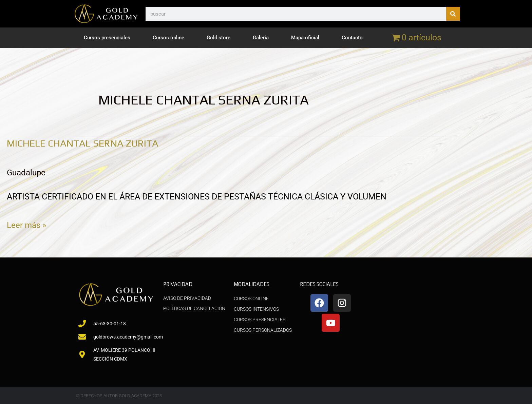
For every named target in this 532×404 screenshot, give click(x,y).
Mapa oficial (305, 38)
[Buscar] (453, 14)
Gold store (218, 38)
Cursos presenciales (107, 38)
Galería (261, 38)
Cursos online (168, 38)
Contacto (352, 38)
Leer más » (27, 224)
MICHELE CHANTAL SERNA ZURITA (89, 143)
